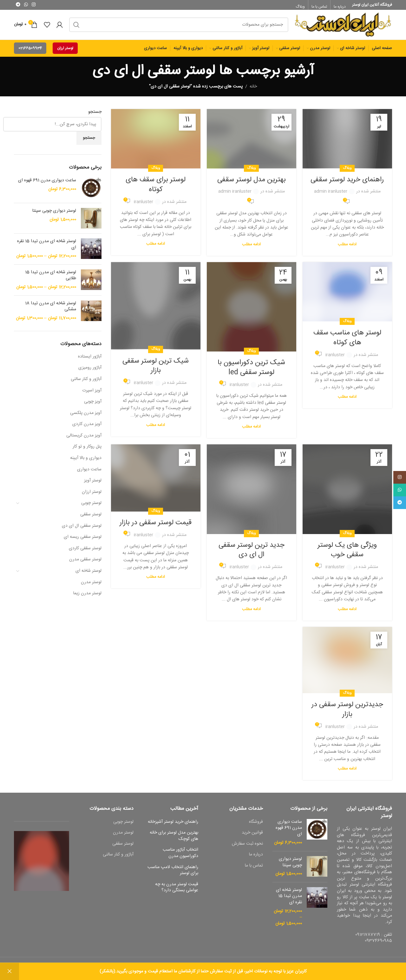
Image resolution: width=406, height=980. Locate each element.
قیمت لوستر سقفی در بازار (156, 526)
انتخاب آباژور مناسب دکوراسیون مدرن (180, 857)
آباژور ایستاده (90, 360)
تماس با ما (254, 869)
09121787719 (368, 938)
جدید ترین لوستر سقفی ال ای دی (252, 553)
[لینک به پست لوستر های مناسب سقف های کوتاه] (347, 295)
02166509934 (30, 51)
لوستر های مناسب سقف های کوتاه (347, 341)
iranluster (144, 205)
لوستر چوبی (91, 506)
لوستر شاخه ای (88, 574)
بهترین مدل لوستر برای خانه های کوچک (174, 839)
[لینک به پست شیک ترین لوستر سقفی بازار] (156, 309)
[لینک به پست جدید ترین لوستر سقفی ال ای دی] (252, 493)
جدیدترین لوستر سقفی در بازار (347, 713)
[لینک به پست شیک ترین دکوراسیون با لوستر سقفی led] (252, 310)
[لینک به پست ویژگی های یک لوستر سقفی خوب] (347, 493)
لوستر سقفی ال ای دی (82, 529)
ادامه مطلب (347, 248)
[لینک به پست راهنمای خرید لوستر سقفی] (347, 142)
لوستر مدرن (91, 585)
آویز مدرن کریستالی (84, 439)
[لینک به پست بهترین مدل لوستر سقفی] (252, 142)
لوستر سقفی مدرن (85, 563)
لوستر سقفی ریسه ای (83, 540)
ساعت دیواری (89, 473)
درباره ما (256, 858)
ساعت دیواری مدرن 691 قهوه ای (47, 184)
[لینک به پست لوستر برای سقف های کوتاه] (156, 142)
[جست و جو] (179, 26)
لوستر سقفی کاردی (85, 551)
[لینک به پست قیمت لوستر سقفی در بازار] (156, 481)
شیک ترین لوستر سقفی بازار (156, 369)
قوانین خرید (252, 836)
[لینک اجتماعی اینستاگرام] (34, 5)
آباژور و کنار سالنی (86, 382)
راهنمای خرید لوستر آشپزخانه (173, 825)
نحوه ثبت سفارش (247, 847)
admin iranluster (331, 195)
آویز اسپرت (92, 394)
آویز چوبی (93, 405)
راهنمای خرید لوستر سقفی (347, 183)
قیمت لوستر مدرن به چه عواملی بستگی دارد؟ (177, 891)
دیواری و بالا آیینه (86, 461)
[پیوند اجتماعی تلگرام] (18, 5)
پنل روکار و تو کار (87, 450)
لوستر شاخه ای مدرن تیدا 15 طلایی (51, 279)
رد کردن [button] (10, 971)
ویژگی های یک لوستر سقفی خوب (347, 553)
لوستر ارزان (65, 51)
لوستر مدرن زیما (87, 596)
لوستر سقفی (91, 518)
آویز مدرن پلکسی (86, 416)
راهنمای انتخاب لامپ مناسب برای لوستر (173, 874)
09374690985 (378, 944)
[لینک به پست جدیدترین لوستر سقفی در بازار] (347, 663)
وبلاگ (347, 171)
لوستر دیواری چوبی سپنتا (54, 214)
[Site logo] (343, 27)
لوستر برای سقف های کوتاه (156, 188)
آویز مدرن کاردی (87, 427)
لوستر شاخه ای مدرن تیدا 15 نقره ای (47, 248)
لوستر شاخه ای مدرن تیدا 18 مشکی (51, 310)
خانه (253, 90)
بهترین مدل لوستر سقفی (252, 183)
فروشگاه (256, 825)
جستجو (95, 115)
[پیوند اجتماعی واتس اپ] (26, 5)
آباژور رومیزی (90, 371)
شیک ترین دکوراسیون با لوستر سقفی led (251, 371)
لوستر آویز (93, 484)
